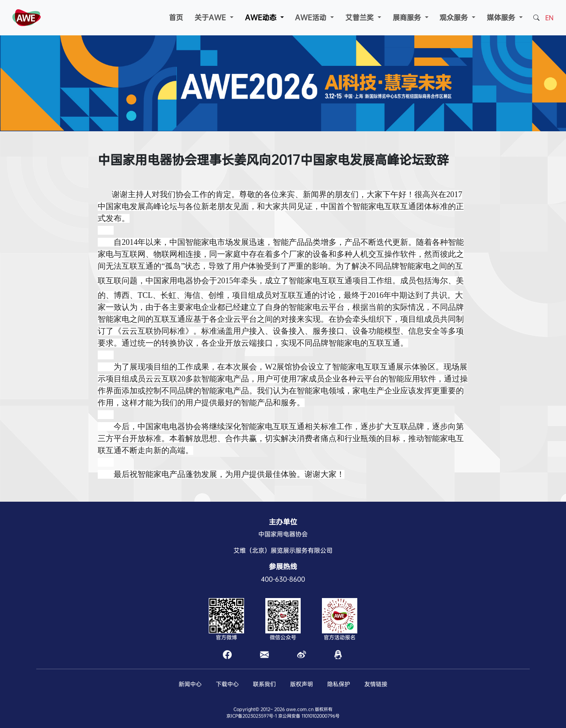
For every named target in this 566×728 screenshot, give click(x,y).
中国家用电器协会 (283, 534)
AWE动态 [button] (262, 17)
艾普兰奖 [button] (361, 17)
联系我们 (264, 684)
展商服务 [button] (408, 17)
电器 (185, 281)
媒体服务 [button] (502, 17)
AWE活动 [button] (312, 17)
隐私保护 (339, 684)
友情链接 (376, 684)
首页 (176, 17)
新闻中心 (190, 684)
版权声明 (302, 684)
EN (549, 18)
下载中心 (227, 684)
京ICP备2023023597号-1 (252, 716)
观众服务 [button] (455, 17)
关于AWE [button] (211, 17)
